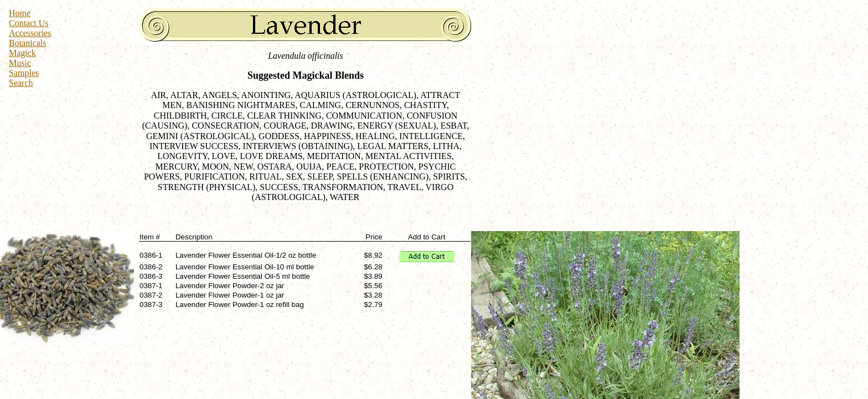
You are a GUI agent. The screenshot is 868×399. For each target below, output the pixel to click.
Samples (24, 73)
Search (21, 83)
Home (20, 13)
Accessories (30, 33)
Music (20, 63)
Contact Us (29, 23)
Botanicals (28, 43)
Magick (22, 53)
